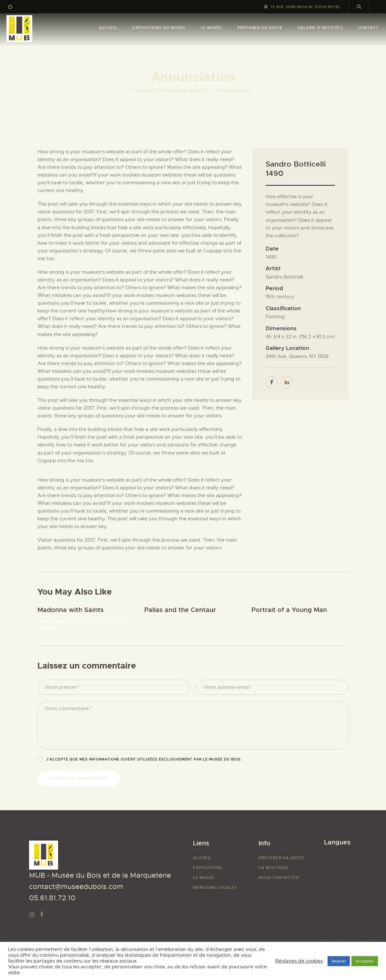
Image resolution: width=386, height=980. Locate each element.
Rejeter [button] (339, 961)
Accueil (143, 91)
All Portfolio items (180, 91)
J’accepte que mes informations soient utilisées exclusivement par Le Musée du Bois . (145, 759)
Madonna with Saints (71, 610)
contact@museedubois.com (76, 887)
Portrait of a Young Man (289, 610)
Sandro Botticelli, (56, 621)
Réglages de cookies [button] (299, 961)
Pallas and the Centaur (180, 610)
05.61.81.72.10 (52, 898)
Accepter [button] (365, 961)
